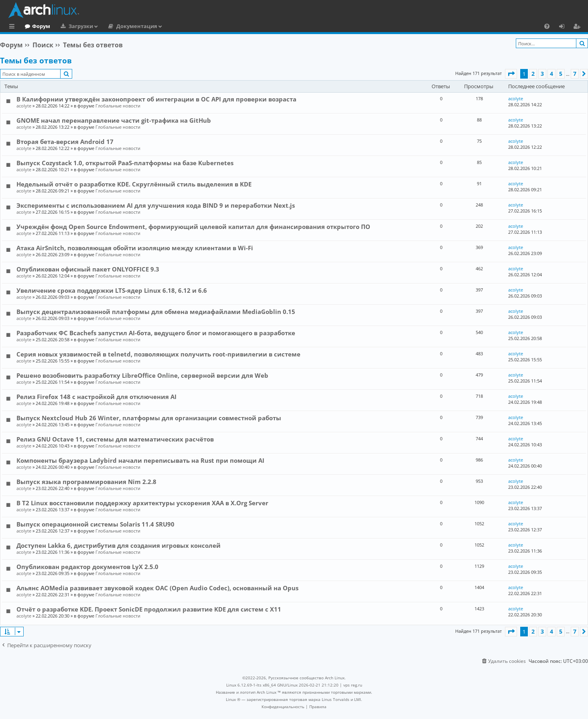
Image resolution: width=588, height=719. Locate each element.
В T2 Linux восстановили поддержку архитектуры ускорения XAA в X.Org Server (142, 503)
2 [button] (533, 74)
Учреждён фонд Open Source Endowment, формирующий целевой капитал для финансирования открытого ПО (193, 227)
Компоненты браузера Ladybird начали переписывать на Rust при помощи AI (140, 460)
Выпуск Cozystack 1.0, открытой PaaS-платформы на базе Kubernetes (125, 163)
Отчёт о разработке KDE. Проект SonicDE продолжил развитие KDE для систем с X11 (149, 609)
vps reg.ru (353, 685)
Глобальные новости (118, 106)
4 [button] (552, 74)
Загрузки (114, 26)
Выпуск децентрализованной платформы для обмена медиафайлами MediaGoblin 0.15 (156, 312)
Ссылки (13, 27)
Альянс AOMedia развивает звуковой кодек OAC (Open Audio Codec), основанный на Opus (157, 588)
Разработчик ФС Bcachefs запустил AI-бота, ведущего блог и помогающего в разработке (156, 333)
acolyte (24, 106)
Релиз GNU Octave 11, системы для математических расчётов (115, 439)
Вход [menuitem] (565, 27)
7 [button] (575, 74)
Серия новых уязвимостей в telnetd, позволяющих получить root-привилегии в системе (158, 354)
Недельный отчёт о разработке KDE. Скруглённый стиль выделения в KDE (134, 184)
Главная (36, 26)
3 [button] (542, 74)
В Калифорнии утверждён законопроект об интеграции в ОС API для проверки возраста (156, 99)
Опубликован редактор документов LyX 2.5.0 (87, 567)
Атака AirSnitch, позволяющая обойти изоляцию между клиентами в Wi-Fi (135, 248)
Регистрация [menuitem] (578, 27)
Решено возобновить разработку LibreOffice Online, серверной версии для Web (142, 375)
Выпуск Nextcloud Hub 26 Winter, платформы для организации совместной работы (149, 418)
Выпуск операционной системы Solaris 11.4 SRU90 (95, 524)
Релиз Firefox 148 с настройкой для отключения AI (96, 397)
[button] (511, 74)
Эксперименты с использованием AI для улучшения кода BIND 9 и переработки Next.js (156, 205)
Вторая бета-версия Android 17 (65, 142)
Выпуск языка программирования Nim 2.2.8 (86, 482)
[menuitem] (547, 26)
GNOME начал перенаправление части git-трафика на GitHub (114, 120)
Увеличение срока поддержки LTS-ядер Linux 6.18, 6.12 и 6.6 (112, 290)
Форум (74, 26)
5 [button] (561, 74)
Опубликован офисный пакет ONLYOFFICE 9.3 (88, 269)
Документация (170, 26)
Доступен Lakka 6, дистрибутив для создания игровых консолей (119, 545)
